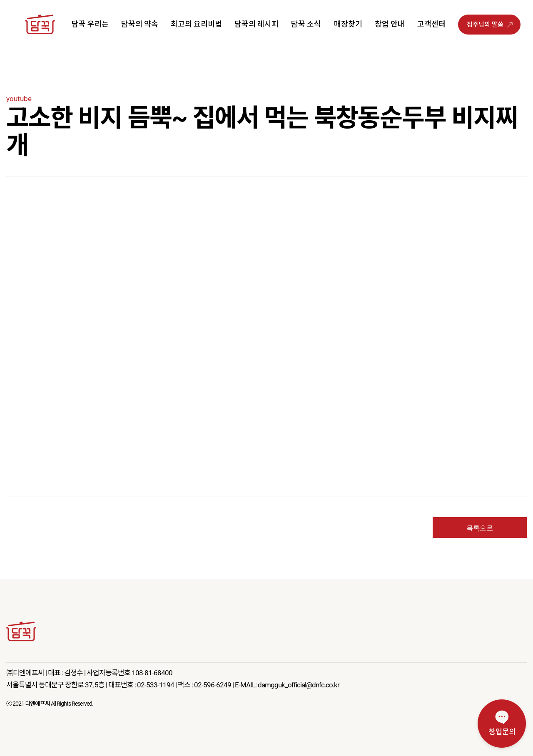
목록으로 (480, 528)
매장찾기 (348, 24)
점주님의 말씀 (485, 25)
